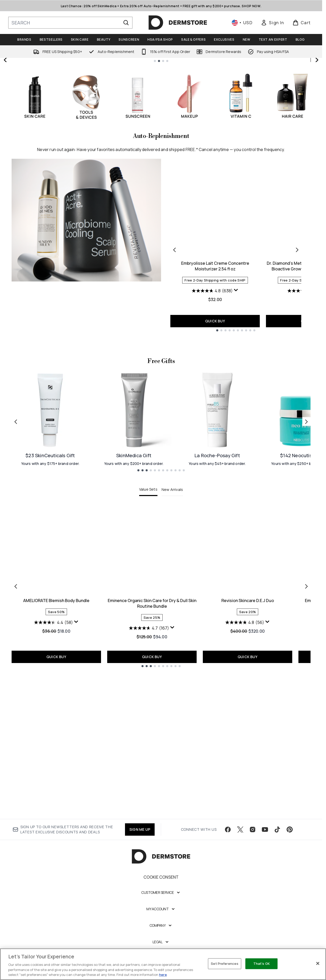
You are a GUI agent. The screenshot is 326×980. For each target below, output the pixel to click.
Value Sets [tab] (148, 647)
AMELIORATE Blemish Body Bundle (56, 759)
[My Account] (161, 924)
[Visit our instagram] (253, 844)
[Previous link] (16, 580)
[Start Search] (126, 23)
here (163, 975)
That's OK (262, 964)
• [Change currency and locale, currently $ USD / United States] (242, 23)
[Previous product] (174, 367)
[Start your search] (70, 23)
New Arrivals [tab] (172, 648)
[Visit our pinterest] (290, 844)
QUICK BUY (215, 438)
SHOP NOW (242, 150)
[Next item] (306, 744)
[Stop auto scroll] (316, 64)
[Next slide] (316, 119)
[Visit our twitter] (240, 844)
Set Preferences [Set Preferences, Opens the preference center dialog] (225, 964)
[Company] (161, 940)
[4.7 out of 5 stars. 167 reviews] (149, 786)
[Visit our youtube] (265, 844)
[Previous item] (16, 744)
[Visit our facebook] (228, 844)
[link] (272, 23)
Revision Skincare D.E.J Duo (248, 759)
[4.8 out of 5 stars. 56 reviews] (245, 781)
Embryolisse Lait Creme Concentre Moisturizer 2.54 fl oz (215, 383)
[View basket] (302, 23)
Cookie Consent (161, 892)
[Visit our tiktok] (277, 844)
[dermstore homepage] (178, 23)
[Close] (318, 964)
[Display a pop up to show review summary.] (236, 408)
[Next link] (306, 580)
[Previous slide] (6, 119)
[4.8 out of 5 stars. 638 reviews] (212, 408)
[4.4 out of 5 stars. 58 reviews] (53, 781)
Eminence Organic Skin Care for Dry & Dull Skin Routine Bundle (152, 762)
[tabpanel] (161, 744)
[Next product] (297, 367)
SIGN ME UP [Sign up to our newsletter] (140, 844)
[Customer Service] (161, 907)
